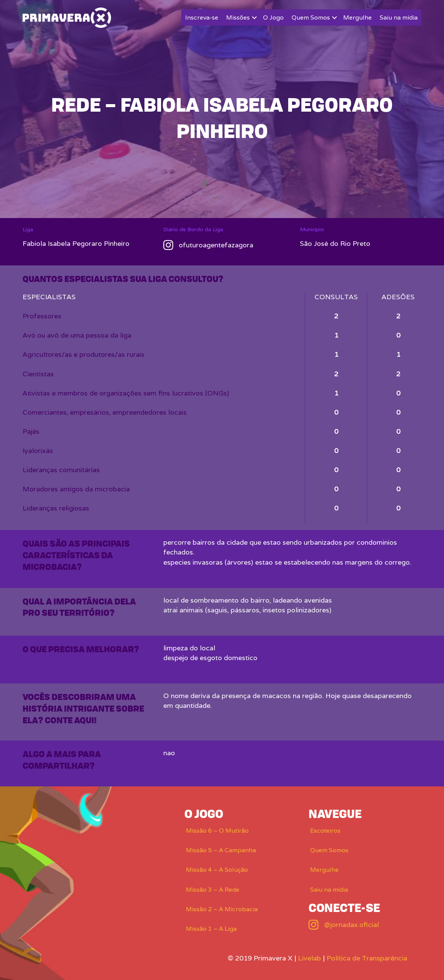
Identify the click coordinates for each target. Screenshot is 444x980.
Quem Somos (311, 17)
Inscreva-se (202, 17)
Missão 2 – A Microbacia (222, 909)
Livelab (309, 958)
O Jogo (273, 17)
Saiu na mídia (399, 17)
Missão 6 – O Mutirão (217, 831)
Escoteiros (325, 831)
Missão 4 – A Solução (217, 870)
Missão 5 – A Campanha (221, 850)
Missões (238, 17)
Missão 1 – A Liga (211, 929)
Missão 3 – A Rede (213, 890)
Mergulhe (357, 17)
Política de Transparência (367, 958)
